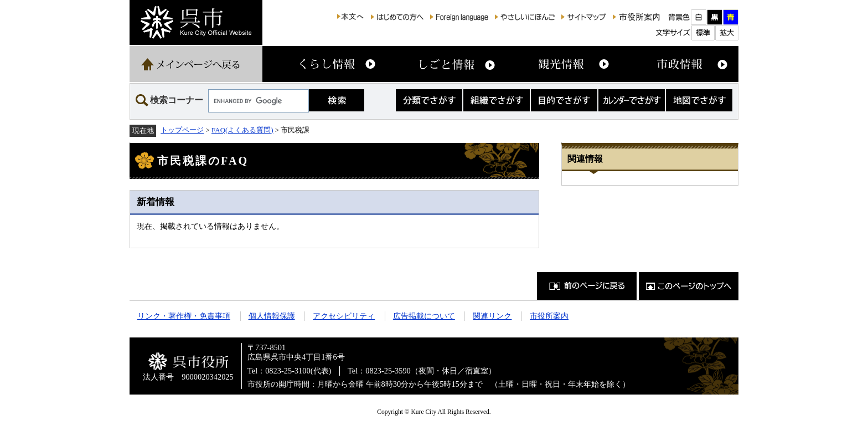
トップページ (182, 130)
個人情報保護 (272, 316)
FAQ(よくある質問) (242, 130)
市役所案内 (549, 316)
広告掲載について (424, 316)
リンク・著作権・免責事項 (184, 316)
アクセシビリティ (344, 316)
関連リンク (492, 316)
